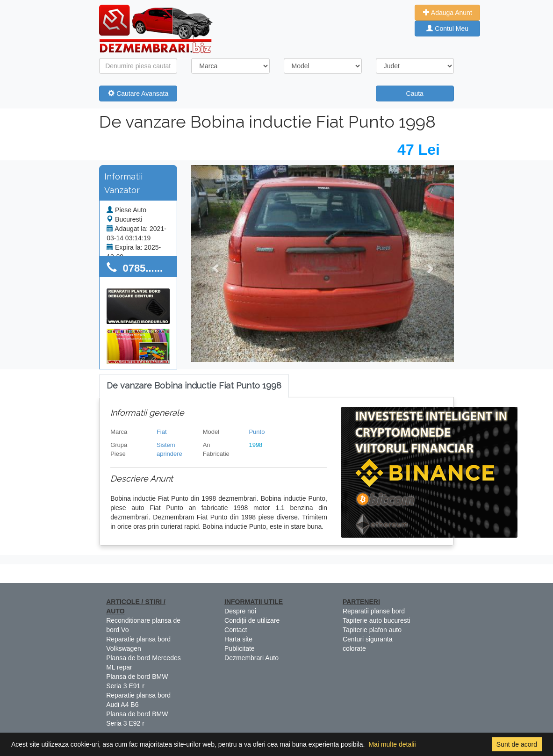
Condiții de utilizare (252, 620)
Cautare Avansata (138, 94)
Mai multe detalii (392, 744)
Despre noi (240, 611)
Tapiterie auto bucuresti (377, 620)
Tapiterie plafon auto (372, 630)
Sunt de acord (517, 744)
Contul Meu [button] (447, 29)
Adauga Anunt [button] (448, 13)
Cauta (415, 94)
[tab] (194, 386)
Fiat (162, 432)
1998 (255, 445)
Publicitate (240, 648)
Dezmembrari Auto (251, 658)
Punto (257, 432)
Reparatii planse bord (374, 611)
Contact (236, 630)
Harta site (238, 639)
